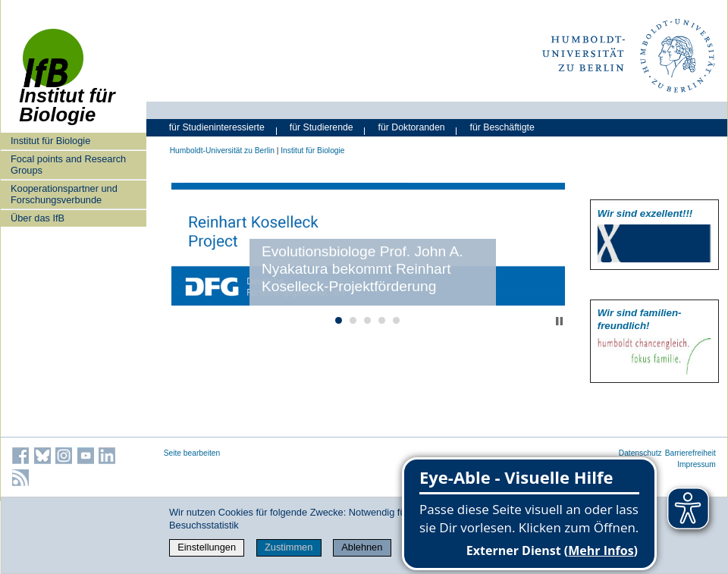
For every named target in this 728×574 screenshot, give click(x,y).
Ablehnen (362, 547)
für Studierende (322, 127)
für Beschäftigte (502, 127)
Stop (559, 321)
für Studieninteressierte (217, 127)
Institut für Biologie (50, 141)
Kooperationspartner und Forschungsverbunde (64, 194)
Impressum (697, 464)
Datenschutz (640, 453)
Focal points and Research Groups (68, 165)
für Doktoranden (412, 127)
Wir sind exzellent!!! (645, 213)
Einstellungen (207, 547)
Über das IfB (38, 218)
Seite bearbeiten (192, 453)
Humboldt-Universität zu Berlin (222, 151)
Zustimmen (289, 547)
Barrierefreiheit (690, 453)
